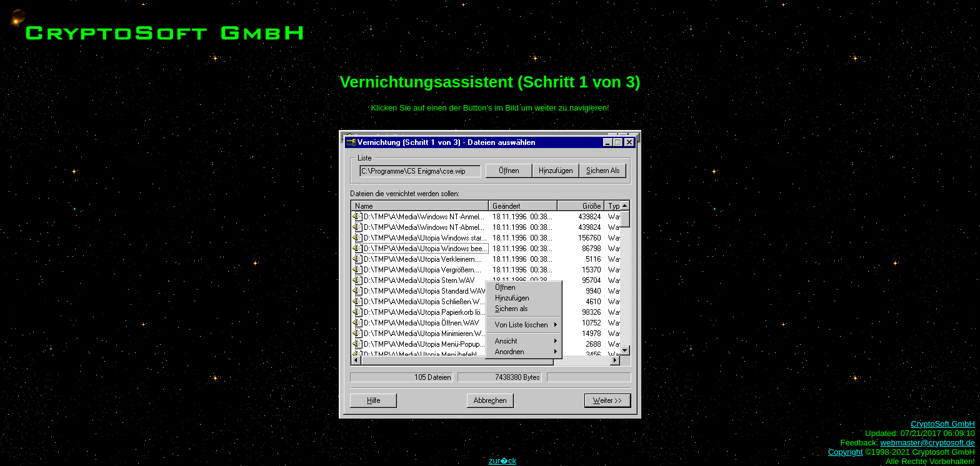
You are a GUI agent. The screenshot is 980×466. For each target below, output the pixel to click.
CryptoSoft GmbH (943, 424)
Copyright (846, 452)
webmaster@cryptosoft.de (928, 443)
